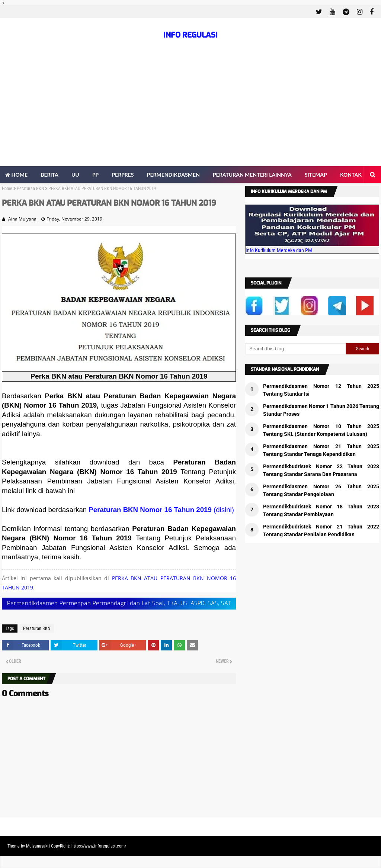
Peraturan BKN (30, 189)
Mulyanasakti (38, 846)
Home (7, 189)
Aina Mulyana (22, 219)
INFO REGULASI (190, 35)
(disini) (224, 510)
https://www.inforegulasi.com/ (99, 846)
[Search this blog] (295, 349)
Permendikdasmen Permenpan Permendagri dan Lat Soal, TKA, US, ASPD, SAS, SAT (119, 603)
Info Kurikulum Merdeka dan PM (279, 250)
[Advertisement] (190, 110)
